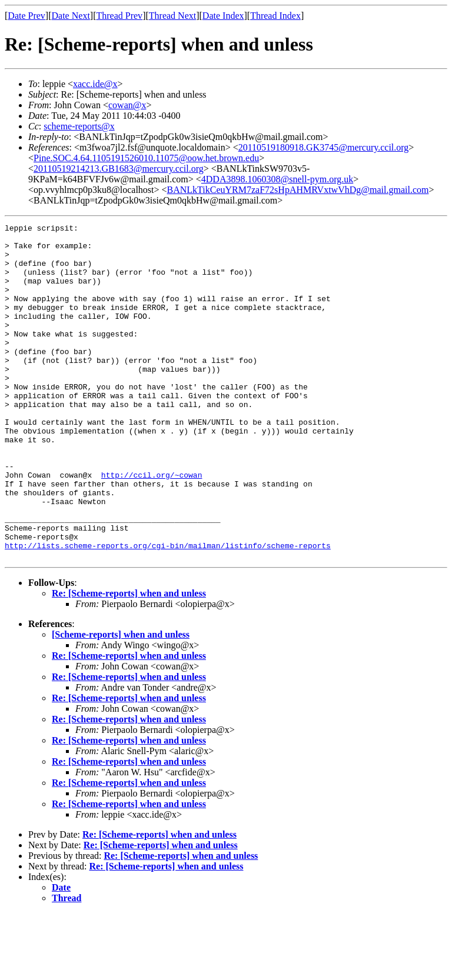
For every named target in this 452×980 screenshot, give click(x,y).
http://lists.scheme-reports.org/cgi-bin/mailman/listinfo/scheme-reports (168, 611)
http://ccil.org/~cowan (152, 526)
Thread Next (172, 16)
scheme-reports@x (79, 126)
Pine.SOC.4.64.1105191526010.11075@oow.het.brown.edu (146, 158)
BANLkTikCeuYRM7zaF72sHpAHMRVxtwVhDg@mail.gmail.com (298, 190)
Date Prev (26, 16)
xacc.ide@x (95, 84)
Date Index (223, 16)
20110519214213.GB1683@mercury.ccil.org (119, 169)
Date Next (71, 16)
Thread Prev (119, 16)
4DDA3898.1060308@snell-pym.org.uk (277, 179)
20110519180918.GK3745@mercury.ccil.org (324, 147)
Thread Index (275, 16)
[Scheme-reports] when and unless (121, 701)
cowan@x (127, 105)
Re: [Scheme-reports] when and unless (129, 660)
